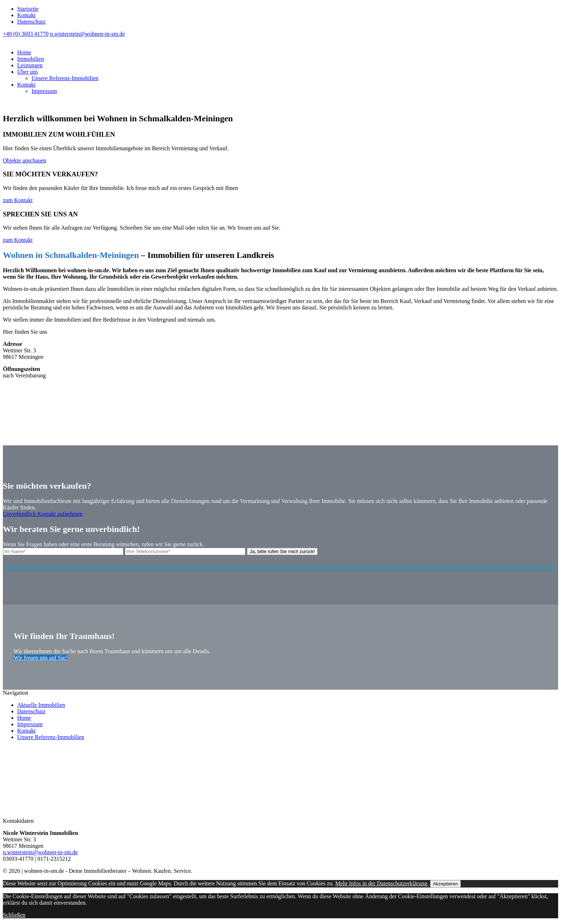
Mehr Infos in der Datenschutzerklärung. (382, 883)
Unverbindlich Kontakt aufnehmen (43, 514)
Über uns (28, 72)
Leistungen (30, 65)
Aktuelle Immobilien (41, 705)
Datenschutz (31, 22)
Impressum (44, 91)
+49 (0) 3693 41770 (26, 34)
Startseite (28, 9)
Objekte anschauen (25, 160)
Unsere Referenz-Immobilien (65, 78)
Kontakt (26, 15)
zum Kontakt (18, 200)
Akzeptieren (445, 884)
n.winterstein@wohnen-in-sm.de (87, 34)
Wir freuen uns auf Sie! (40, 658)
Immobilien (31, 59)
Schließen (14, 915)
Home (24, 52)
